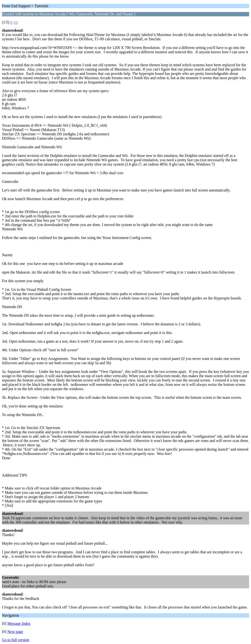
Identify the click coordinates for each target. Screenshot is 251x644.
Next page (15, 632)
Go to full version (15, 640)
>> (16, 22)
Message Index (19, 623)
